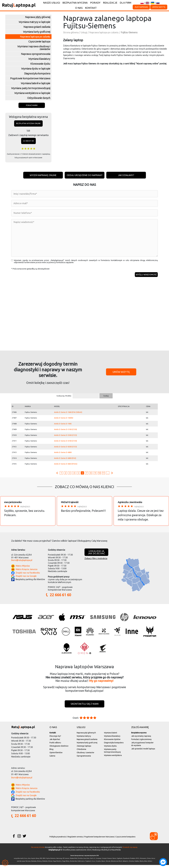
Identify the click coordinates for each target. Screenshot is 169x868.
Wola (146, 864)
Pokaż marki (32, 105)
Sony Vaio (86, 861)
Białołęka (34, 864)
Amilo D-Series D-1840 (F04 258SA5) (68, 415)
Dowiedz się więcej (130, 850)
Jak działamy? (128, 175)
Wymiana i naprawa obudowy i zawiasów (34, 48)
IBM (44, 861)
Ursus (93, 864)
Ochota (50, 864)
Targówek (88, 864)
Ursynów (98, 864)
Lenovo (67, 861)
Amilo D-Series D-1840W (64, 420)
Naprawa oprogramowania (36, 54)
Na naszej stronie (38, 850)
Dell (91, 861)
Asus (26, 861)
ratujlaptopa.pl (54, 853)
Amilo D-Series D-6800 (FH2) (65, 460)
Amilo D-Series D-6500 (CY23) (65, 449)
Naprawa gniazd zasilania (37, 27)
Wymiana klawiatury (39, 59)
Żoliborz (150, 864)
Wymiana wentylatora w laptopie (32, 93)
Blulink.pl (105, 853)
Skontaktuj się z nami (84, 707)
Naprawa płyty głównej (38, 17)
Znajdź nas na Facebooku (28, 575)
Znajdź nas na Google (26, 578)
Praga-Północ (66, 864)
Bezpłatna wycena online (28, 123)
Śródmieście (81, 864)
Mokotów (45, 864)
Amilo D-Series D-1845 (63, 426)
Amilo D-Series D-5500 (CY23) (65, 438)
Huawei (110, 861)
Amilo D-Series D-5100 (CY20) (65, 432)
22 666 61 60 (28, 141)
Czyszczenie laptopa (39, 41)
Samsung (59, 861)
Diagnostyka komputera (37, 73)
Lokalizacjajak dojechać (96, 555)
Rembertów (73, 864)
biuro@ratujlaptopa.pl (22, 563)
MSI (41, 861)
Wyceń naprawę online (41, 175)
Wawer (103, 864)
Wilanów (113, 864)
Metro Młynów (23, 568)
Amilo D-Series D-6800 (63, 455)
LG (94, 861)
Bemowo (28, 864)
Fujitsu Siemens (51, 861)
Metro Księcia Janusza (27, 572)
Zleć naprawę (141, 7)
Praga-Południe (57, 864)
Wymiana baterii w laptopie (36, 83)
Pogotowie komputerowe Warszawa (30, 78)
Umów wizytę (159, 7)
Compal (104, 861)
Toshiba (80, 861)
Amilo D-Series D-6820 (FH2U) (66, 466)
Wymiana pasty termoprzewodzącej (31, 88)
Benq (37, 861)
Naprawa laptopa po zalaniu (35, 37)
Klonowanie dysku (40, 64)
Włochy (142, 864)
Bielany (39, 864)
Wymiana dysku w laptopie (36, 69)
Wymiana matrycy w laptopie (34, 22)
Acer (29, 861)
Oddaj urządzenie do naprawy (85, 175)
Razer (114, 861)
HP (63, 861)
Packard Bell (74, 861)
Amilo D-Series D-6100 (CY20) (65, 443)
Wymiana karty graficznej (37, 32)
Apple (33, 861)
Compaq (98, 861)
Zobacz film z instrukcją (96, 561)
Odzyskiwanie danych (39, 98)
